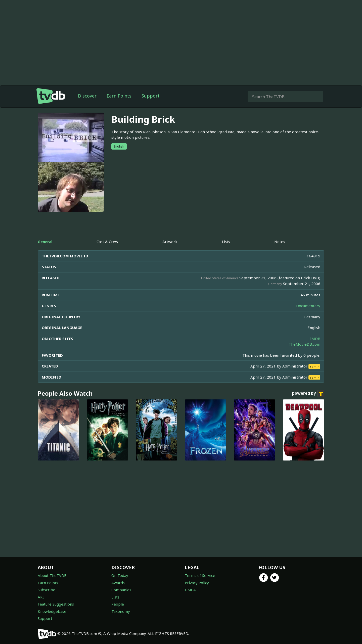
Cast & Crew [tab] (107, 242)
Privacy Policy (197, 583)
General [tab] (45, 242)
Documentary (308, 306)
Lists (115, 597)
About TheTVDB (52, 575)
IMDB (315, 339)
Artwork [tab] (170, 242)
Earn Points (119, 96)
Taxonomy (121, 611)
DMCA (190, 590)
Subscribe (47, 590)
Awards (118, 583)
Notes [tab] (280, 242)
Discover (87, 96)
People (118, 604)
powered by (308, 394)
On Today (120, 575)
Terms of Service (200, 575)
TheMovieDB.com (304, 344)
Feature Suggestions (56, 604)
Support (151, 96)
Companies (121, 590)
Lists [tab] (226, 242)
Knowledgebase (52, 611)
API (41, 597)
